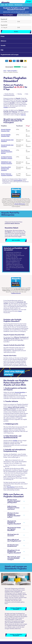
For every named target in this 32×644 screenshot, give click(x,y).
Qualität (6, 107)
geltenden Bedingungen (20, 204)
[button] (8, 22)
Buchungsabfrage (18, 180)
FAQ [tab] (2, 50)
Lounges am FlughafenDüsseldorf (16, 635)
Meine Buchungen (18, 5)
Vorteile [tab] (3, 46)
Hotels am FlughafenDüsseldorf (16, 609)
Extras (20, 311)
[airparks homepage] (5, 2)
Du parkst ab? (4, 19)
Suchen (16, 32)
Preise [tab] (3, 37)
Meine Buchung (11, 487)
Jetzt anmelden (16, 240)
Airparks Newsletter (20, 392)
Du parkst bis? (4, 25)
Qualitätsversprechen (16, 293)
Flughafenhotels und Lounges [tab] (10, 55)
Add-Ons (23, 115)
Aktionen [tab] (3, 41)
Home (3, 5)
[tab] (8, 15)
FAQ (6, 5)
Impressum (11, 5)
